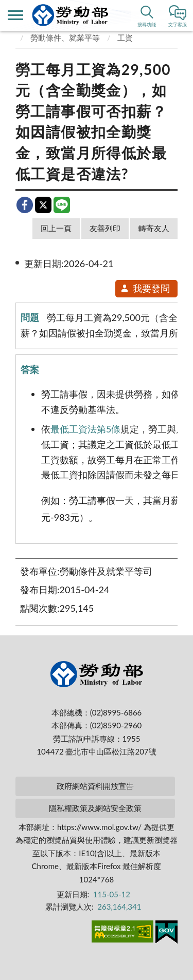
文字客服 (178, 24)
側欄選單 (15, 15)
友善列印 (105, 228)
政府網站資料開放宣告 (95, 786)
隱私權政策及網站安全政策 (95, 808)
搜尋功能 (147, 24)
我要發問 (145, 288)
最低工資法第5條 (85, 429)
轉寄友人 (154, 228)
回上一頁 (56, 228)
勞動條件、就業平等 (65, 37)
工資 (125, 37)
